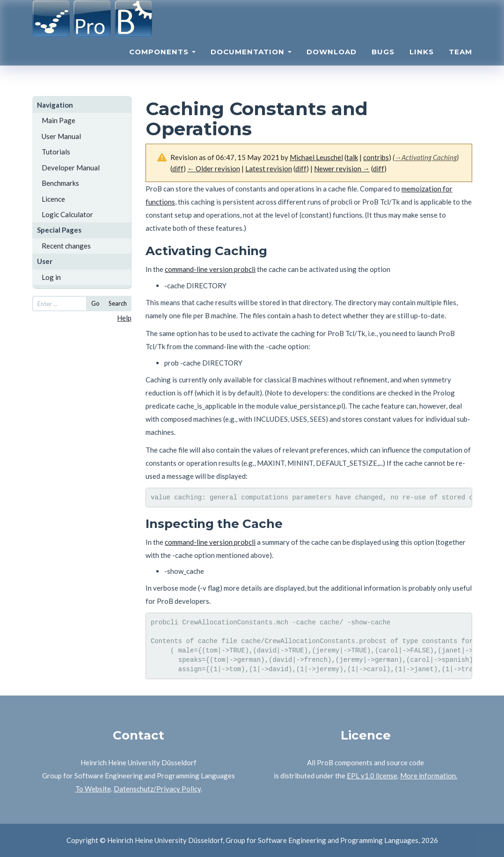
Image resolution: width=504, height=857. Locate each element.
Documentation (251, 63)
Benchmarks (60, 183)
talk (352, 157)
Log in (51, 277)
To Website (93, 789)
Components (162, 63)
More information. (429, 776)
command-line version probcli (210, 269)
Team (460, 63)
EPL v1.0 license (372, 776)
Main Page (58, 120)
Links (422, 63)
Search (118, 303)
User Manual (61, 136)
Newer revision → (342, 168)
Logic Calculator (67, 214)
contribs (376, 157)
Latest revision (269, 168)
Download (332, 63)
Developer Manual (71, 168)
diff (301, 168)
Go (95, 303)
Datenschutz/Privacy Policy (157, 789)
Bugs (383, 63)
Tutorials (56, 152)
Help (124, 318)
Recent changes (66, 246)
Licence (53, 199)
